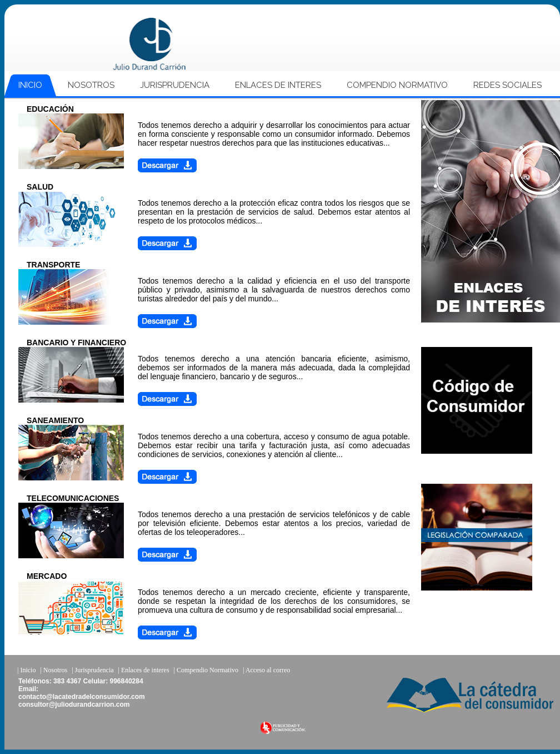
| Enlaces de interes (144, 670)
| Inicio (26, 670)
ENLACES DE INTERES (278, 85)
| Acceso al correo (266, 670)
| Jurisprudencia (92, 670)
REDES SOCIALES (507, 85)
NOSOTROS (91, 85)
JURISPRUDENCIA (175, 85)
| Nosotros (54, 670)
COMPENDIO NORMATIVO (397, 85)
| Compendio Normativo (206, 670)
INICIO (30, 85)
